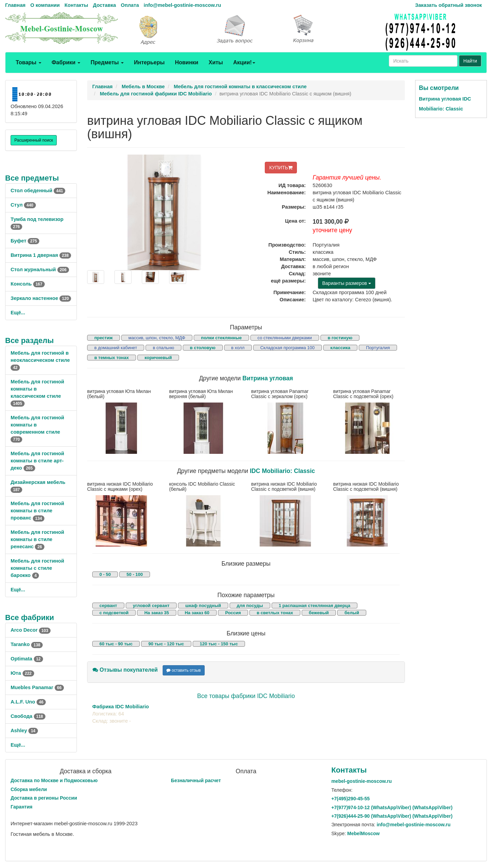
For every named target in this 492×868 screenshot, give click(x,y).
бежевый (319, 613)
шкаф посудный (203, 606)
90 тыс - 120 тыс (166, 644)
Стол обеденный (38, 190)
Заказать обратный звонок (448, 5)
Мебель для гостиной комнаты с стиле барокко (37, 568)
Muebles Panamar (37, 687)
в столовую (203, 348)
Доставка (104, 5)
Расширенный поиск (34, 140)
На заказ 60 (197, 613)
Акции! (244, 62)
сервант (108, 606)
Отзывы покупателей (125, 670)
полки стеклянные (221, 338)
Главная (15, 5)
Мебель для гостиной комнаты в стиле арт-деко (37, 461)
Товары (29, 62)
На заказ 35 (156, 613)
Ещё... (18, 313)
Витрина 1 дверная (41, 255)
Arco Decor (31, 630)
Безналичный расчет (196, 780)
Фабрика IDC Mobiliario (121, 707)
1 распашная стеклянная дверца (315, 606)
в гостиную (340, 338)
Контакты (76, 5)
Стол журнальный (40, 269)
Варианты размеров (347, 283)
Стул (23, 205)
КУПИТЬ (281, 168)
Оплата (130, 5)
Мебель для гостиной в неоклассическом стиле (40, 360)
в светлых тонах (275, 613)
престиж (104, 338)
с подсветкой (114, 613)
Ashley (24, 731)
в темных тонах (112, 358)
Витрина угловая (268, 378)
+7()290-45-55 (351, 799)
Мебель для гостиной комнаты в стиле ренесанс (37, 539)
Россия (233, 613)
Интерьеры (149, 62)
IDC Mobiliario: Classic (282, 471)
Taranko (27, 644)
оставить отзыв (184, 670)
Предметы (107, 62)
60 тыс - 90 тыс (116, 644)
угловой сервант (151, 606)
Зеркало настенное (41, 298)
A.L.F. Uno (28, 702)
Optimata (27, 659)
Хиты (216, 62)
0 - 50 (105, 574)
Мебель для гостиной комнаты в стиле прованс (37, 511)
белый (352, 613)
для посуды (250, 606)
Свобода (28, 716)
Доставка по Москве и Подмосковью (54, 780)
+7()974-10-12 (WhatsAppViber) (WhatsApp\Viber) (392, 807)
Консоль (28, 284)
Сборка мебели (29, 789)
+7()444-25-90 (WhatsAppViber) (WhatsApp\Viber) (392, 816)
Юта (22, 673)
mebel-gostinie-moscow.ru (362, 781)
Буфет (25, 241)
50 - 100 (135, 574)
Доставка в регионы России (44, 798)
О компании (45, 5)
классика (340, 348)
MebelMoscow (363, 833)
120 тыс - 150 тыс (219, 644)
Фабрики (66, 62)
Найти (470, 61)
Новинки (187, 62)
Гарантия (22, 807)
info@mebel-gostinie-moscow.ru (182, 5)
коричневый (158, 358)
